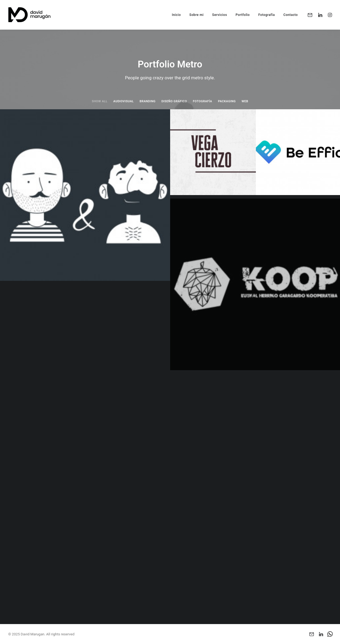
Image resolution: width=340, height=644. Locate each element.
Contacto (291, 15)
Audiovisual (123, 101)
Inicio (176, 15)
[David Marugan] (30, 15)
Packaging (227, 101)
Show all (99, 101)
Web (245, 101)
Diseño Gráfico (174, 101)
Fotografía (267, 15)
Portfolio (243, 15)
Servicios (220, 15)
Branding (148, 101)
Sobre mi (196, 15)
